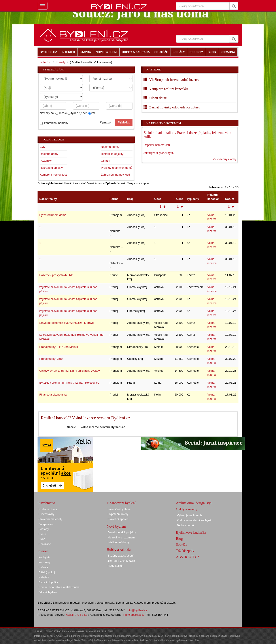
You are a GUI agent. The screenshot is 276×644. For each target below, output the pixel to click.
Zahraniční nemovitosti (115, 175)
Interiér (43, 551)
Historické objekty (112, 154)
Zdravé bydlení (48, 592)
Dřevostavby (46, 514)
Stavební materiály (50, 519)
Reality (61, 62)
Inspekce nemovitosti (157, 145)
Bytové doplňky (48, 582)
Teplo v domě (185, 525)
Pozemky (46, 161)
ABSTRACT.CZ (188, 557)
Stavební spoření (118, 519)
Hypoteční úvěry (118, 514)
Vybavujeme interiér (189, 515)
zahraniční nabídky (56, 123)
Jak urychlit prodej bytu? (159, 153)
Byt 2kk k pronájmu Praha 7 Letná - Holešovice (69, 383)
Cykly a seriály (187, 509)
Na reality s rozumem (164, 123)
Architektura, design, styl (194, 503)
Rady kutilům (116, 566)
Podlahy (44, 529)
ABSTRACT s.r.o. (77, 615)
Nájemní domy (110, 147)
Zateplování (46, 524)
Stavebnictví (46, 503)
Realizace (45, 544)
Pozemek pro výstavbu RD (56, 275)
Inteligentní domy (118, 542)
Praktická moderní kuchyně (194, 520)
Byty (43, 147)
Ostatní (106, 161)
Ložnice (43, 567)
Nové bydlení (116, 526)
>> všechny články (224, 159)
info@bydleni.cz (137, 610)
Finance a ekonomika (53, 395)
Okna (42, 539)
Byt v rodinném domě (53, 215)
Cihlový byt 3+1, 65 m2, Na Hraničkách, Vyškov (70, 371)
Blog (179, 539)
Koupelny (44, 562)
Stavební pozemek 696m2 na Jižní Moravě (66, 323)
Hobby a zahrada (119, 550)
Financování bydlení (121, 503)
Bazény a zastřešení (121, 556)
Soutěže (182, 545)
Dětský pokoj (47, 572)
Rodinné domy (49, 154)
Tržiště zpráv (185, 551)
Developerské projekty (122, 532)
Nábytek (44, 577)
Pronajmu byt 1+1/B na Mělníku (59, 347)
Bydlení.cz (45, 62)
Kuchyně (44, 557)
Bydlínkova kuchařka (191, 532)
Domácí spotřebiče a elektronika (59, 587)
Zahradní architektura (121, 561)
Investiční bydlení (119, 509)
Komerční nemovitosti (54, 175)
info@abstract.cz (134, 615)
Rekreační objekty (51, 168)
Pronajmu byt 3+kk (51, 359)
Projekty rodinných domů (117, 168)
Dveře (42, 534)
